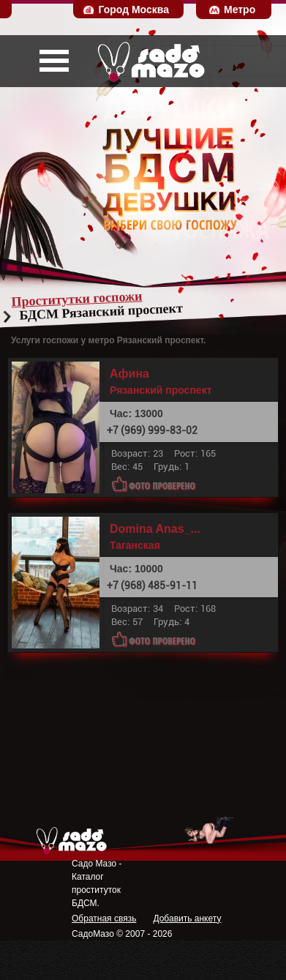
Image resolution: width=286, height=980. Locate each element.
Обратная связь (104, 919)
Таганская (135, 545)
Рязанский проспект (161, 390)
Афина (129, 374)
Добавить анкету (187, 919)
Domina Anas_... (155, 529)
